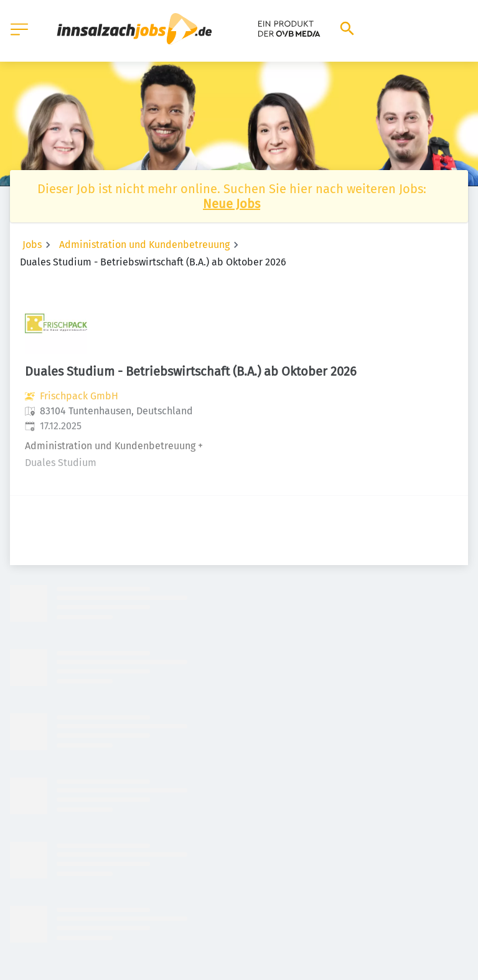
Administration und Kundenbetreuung (144, 245)
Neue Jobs (232, 204)
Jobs (32, 245)
